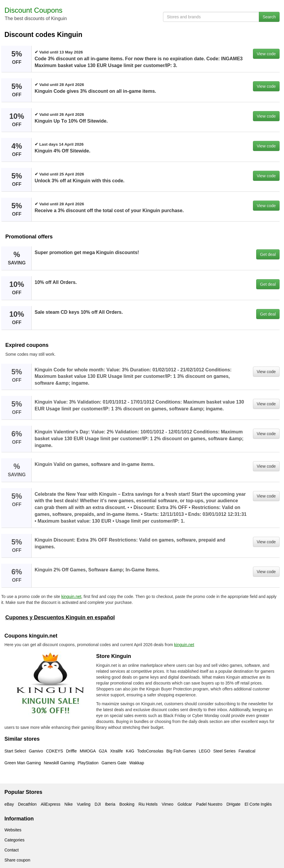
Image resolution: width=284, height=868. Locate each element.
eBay (9, 804)
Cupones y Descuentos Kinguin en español (60, 617)
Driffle (71, 751)
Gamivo (36, 751)
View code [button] (266, 54)
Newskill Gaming (59, 763)
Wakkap (137, 763)
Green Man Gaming (23, 763)
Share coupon (17, 860)
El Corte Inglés (258, 804)
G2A (103, 751)
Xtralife (117, 751)
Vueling (84, 804)
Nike (69, 804)
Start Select (15, 751)
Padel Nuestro (209, 804)
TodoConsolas (150, 751)
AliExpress (51, 804)
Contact (12, 850)
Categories (14, 840)
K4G (130, 751)
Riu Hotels (148, 804)
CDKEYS (55, 751)
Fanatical (247, 751)
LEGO (205, 751)
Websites (13, 830)
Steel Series (224, 751)
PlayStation (88, 763)
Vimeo (168, 804)
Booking (127, 804)
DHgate (233, 804)
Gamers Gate (114, 763)
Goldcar (185, 804)
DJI (98, 804)
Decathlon (27, 804)
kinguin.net (71, 596)
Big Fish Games (181, 751)
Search (269, 17)
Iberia (110, 804)
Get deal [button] (268, 254)
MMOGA (88, 751)
